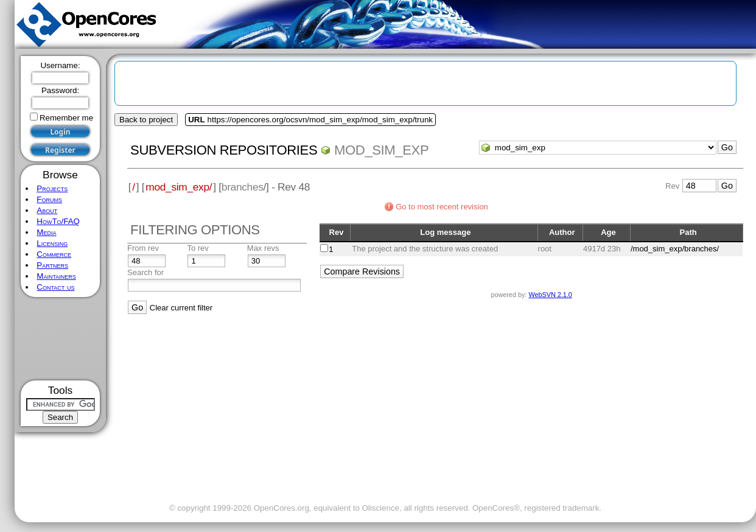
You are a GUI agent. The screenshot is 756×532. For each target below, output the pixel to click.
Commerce (54, 254)
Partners (52, 265)
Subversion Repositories (224, 150)
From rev (143, 248)
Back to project (146, 120)
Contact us (55, 287)
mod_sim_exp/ (179, 187)
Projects (52, 188)
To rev (198, 248)
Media (46, 232)
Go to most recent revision (442, 207)
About (47, 210)
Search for (145, 272)
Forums (49, 199)
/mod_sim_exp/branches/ (675, 249)
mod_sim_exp (381, 150)
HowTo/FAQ (58, 221)
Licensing (52, 243)
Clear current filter (181, 308)
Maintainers (56, 276)
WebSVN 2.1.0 (550, 295)
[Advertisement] (61, 339)
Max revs (263, 248)
